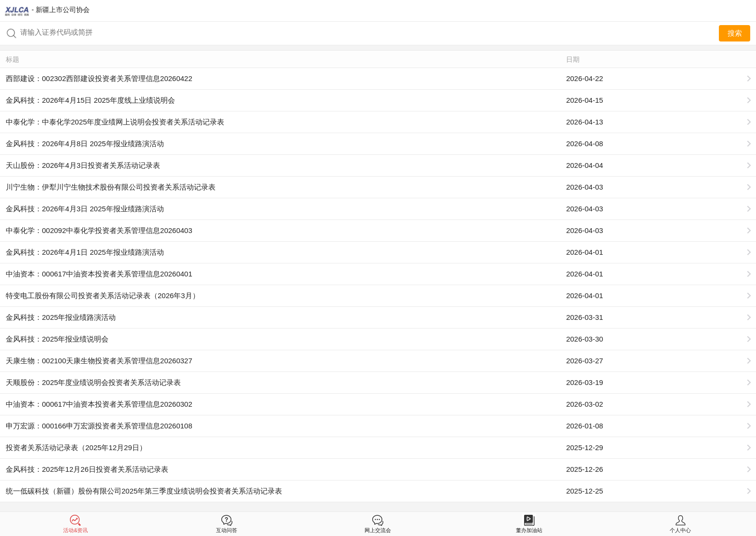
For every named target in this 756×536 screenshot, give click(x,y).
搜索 (735, 33)
